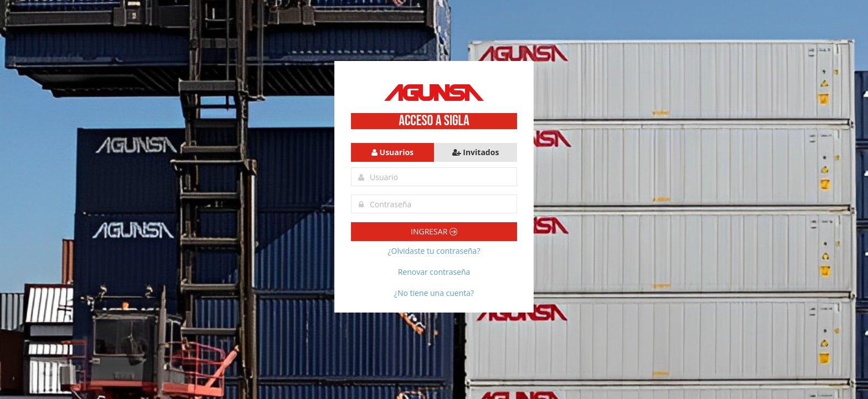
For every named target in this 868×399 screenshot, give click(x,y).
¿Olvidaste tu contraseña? (434, 251)
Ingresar (434, 231)
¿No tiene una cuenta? (434, 293)
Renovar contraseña (434, 272)
